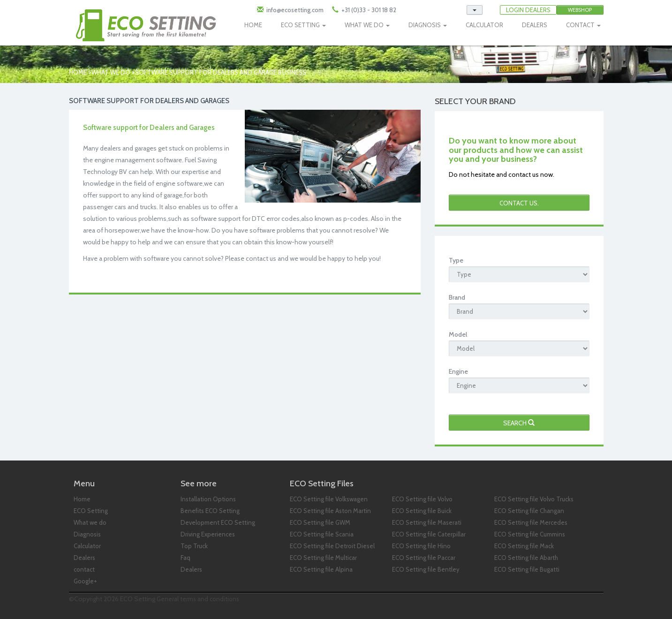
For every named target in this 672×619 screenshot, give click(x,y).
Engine (458, 371)
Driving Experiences (208, 534)
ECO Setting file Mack (524, 546)
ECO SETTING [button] (303, 25)
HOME (253, 25)
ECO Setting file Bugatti (527, 569)
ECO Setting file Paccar (424, 558)
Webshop (580, 10)
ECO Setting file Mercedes (531, 522)
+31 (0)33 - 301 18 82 (368, 10)
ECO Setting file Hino (421, 546)
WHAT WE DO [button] (367, 25)
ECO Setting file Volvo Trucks (534, 499)
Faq (185, 558)
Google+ (85, 581)
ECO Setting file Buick (422, 511)
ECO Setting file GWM (320, 522)
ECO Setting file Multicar (323, 558)
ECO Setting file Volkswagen (329, 499)
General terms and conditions (198, 599)
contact (84, 569)
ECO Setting (91, 511)
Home (78, 72)
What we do (111, 72)
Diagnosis (87, 534)
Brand (457, 297)
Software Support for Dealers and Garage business (221, 72)
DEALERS (535, 25)
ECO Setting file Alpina (321, 569)
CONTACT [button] (583, 25)
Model (458, 334)
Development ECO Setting (218, 522)
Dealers (84, 558)
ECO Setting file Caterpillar (429, 534)
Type (456, 260)
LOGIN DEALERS (528, 10)
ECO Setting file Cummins (530, 534)
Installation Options (208, 499)
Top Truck (194, 546)
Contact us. (519, 203)
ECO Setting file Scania (322, 534)
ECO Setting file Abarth (526, 558)
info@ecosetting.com (295, 10)
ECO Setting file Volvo (422, 499)
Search (519, 423)
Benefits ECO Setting (210, 511)
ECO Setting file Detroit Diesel (332, 546)
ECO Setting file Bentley (426, 569)
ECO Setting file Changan (529, 511)
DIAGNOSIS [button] (428, 25)
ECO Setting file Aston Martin (330, 511)
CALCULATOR (484, 25)
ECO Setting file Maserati (427, 522)
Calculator (87, 546)
